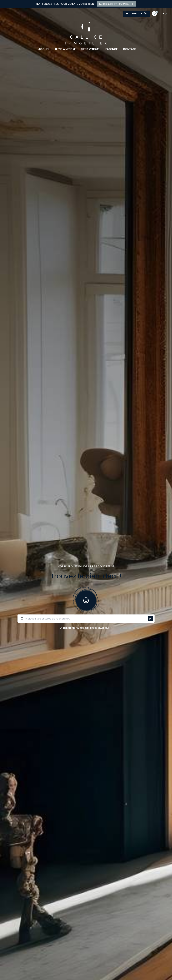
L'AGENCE (111, 49)
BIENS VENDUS (90, 49)
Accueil (44, 49)
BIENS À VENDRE (65, 49)
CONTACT (130, 49)
